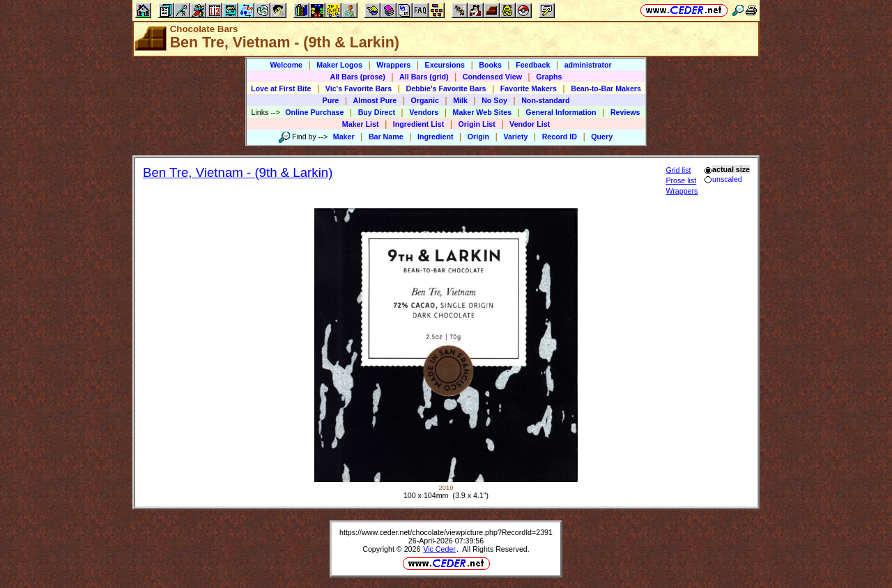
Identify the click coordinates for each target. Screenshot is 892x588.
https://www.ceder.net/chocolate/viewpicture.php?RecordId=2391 (446, 532)
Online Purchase (314, 112)
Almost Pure (375, 100)
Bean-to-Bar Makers (606, 88)
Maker (344, 137)
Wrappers (393, 65)
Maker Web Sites (483, 112)
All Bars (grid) (424, 77)
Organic (425, 100)
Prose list (681, 180)
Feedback (533, 65)
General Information (561, 112)
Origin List (477, 124)
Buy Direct (377, 112)
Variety (515, 137)
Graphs (549, 77)
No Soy (494, 100)
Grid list (678, 170)
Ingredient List (418, 124)
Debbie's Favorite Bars (446, 88)
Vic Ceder (439, 549)
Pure (331, 100)
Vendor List (530, 124)
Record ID (560, 137)
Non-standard (545, 100)
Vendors (424, 112)
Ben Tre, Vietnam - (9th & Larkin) (238, 172)
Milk (460, 100)
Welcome (286, 65)
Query (602, 137)
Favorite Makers (529, 88)
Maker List (361, 124)
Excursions (445, 65)
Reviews (625, 112)
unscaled (723, 179)
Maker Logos (339, 65)
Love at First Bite (281, 88)
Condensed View (492, 77)
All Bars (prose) (357, 77)
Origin (478, 137)
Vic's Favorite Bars (359, 88)
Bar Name (386, 137)
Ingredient (436, 137)
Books (490, 65)
